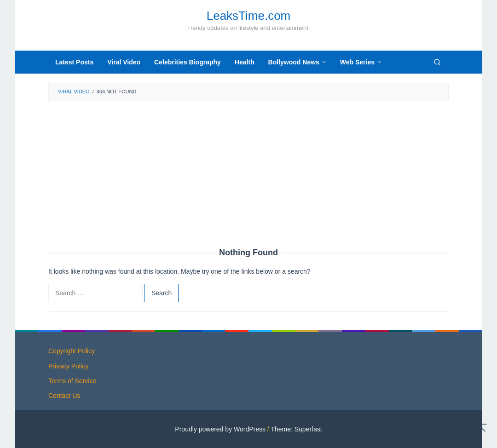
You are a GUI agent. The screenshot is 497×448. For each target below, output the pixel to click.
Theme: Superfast (296, 429)
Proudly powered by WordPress (220, 429)
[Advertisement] (248, 175)
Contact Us (64, 396)
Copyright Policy (72, 351)
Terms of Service (72, 381)
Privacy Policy (68, 366)
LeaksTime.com (249, 16)
